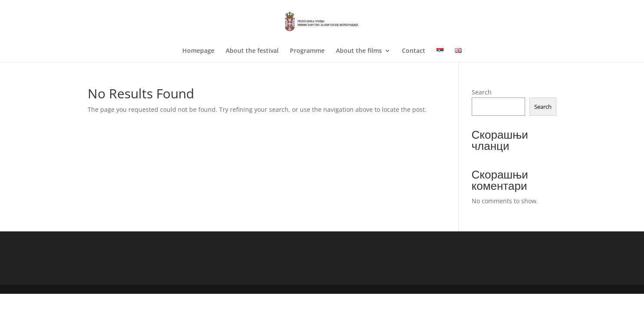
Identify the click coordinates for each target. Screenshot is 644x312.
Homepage (198, 51)
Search (482, 92)
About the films (359, 51)
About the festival (252, 51)
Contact (414, 51)
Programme (307, 51)
